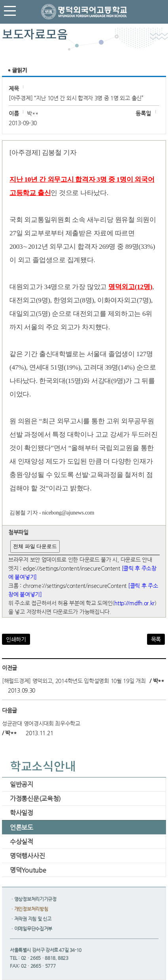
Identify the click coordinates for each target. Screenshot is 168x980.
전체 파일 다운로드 (35, 546)
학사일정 (22, 813)
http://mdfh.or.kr (134, 603)
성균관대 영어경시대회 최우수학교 (41, 723)
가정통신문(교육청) (35, 799)
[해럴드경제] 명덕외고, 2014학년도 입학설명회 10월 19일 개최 (74, 681)
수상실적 (22, 842)
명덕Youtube (28, 870)
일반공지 (22, 784)
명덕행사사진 (27, 856)
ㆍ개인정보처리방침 (29, 909)
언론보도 (22, 827)
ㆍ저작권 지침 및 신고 (30, 919)
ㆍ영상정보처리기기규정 (33, 899)
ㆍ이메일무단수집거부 (31, 929)
